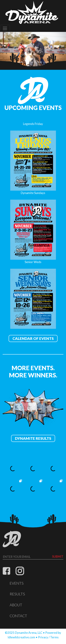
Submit (58, 557)
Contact (18, 616)
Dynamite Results (33, 438)
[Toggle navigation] (5, 28)
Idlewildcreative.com (21, 637)
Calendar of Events (33, 338)
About (16, 605)
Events (17, 583)
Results (17, 594)
